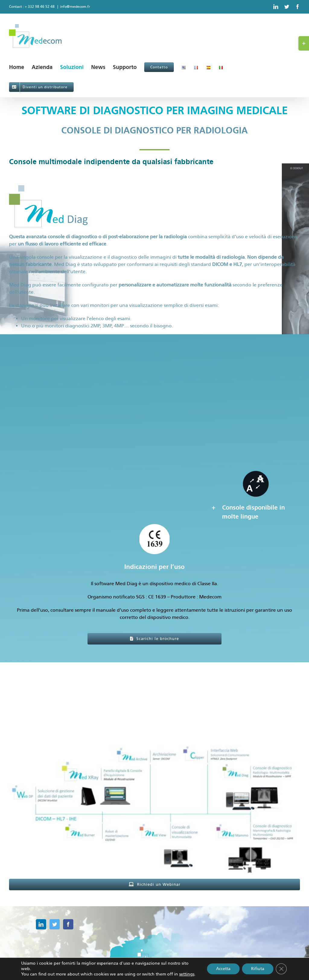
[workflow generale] (154, 717)
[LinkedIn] (41, 924)
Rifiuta (258, 969)
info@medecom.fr (75, 7)
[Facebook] (68, 924)
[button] (255, 512)
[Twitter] (55, 924)
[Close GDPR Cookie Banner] (281, 969)
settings (187, 974)
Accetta (223, 969)
